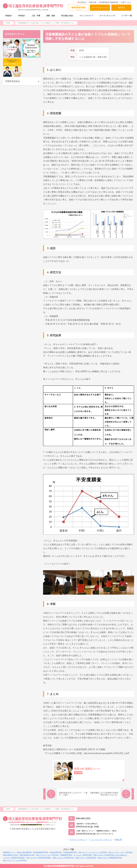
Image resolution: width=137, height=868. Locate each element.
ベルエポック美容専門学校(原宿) (14, 858)
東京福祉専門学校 (56, 852)
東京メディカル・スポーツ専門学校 (120, 852)
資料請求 (121, 8)
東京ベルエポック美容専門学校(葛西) (39, 858)
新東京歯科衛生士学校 (27, 855)
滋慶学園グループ (9, 852)
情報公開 (92, 2)
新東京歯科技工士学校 (10, 855)
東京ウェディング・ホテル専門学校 (15, 860)
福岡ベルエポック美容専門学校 (63, 858)
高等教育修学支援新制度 (108, 2)
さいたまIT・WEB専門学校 (83, 855)
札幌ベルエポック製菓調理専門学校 (110, 858)
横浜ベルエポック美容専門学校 (110, 855)
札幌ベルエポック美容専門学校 (86, 858)
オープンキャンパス (100, 8)
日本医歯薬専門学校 (70, 852)
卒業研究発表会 (13, 81)
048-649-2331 (79, 819)
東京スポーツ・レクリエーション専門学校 (93, 852)
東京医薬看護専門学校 (41, 852)
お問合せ (82, 2)
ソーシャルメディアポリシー (101, 840)
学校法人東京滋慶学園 (24, 852)
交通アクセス (125, 2)
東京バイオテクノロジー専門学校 (47, 855)
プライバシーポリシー (78, 840)
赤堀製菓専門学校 (66, 855)
